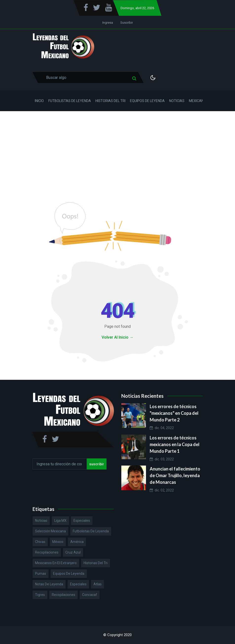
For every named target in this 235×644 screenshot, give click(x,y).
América (77, 542)
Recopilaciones (47, 552)
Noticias (177, 101)
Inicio (39, 101)
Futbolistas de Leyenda (70, 101)
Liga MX (60, 521)
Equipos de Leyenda (147, 101)
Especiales (82, 521)
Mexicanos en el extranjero (56, 563)
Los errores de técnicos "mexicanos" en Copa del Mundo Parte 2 (174, 413)
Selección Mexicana (50, 531)
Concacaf (90, 595)
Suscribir (127, 23)
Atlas (98, 584)
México (58, 542)
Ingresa (108, 23)
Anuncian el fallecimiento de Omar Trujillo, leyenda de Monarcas (175, 475)
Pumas (41, 574)
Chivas (40, 542)
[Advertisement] (117, 148)
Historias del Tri (110, 101)
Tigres (40, 595)
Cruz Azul (73, 552)
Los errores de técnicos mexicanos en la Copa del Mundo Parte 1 (175, 444)
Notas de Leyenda (49, 584)
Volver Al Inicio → (117, 337)
